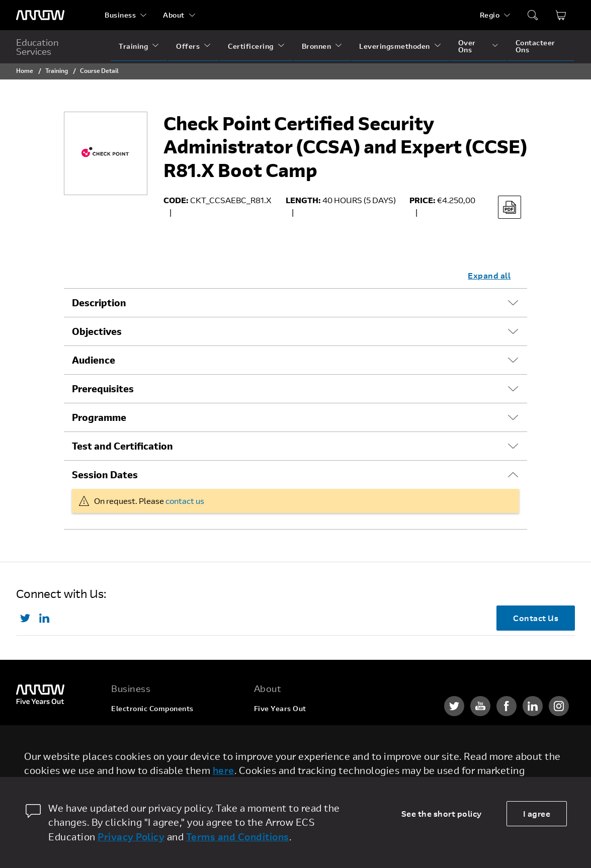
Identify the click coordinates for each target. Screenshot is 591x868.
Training (133, 46)
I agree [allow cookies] (537, 813)
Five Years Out (280, 708)
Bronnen (317, 46)
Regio (490, 15)
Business (120, 15)
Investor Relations (286, 766)
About (174, 15)
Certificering (251, 46)
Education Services (37, 47)
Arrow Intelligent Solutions (159, 747)
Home (25, 70)
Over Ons (467, 46)
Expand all (489, 275)
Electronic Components (152, 708)
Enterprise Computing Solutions (168, 727)
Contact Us (536, 618)
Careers (268, 727)
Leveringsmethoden (395, 46)
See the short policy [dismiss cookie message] (442, 813)
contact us (185, 501)
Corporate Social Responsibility (310, 747)
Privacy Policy (131, 837)
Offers (188, 46)
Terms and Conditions (238, 837)
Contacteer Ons (535, 46)
